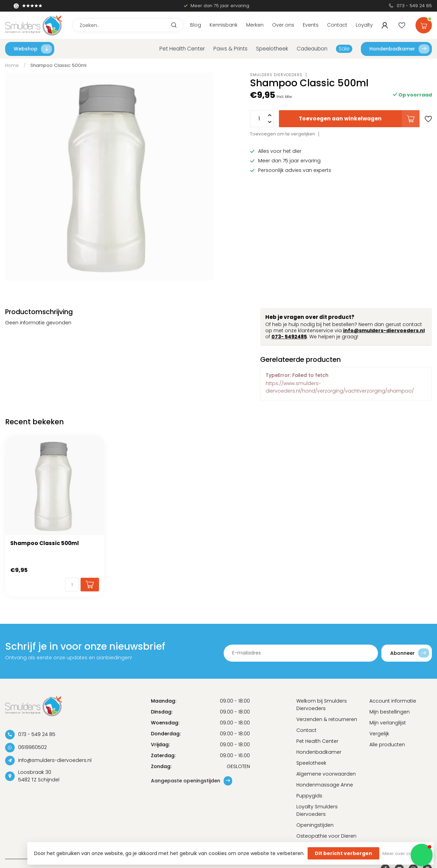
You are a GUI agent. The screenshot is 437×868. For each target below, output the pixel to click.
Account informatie (393, 701)
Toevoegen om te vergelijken (283, 134)
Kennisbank (224, 25)
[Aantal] (72, 585)
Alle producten (387, 745)
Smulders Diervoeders (276, 75)
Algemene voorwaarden (326, 774)
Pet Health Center (182, 49)
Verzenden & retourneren (327, 719)
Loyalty (364, 25)
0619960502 (32, 747)
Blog (196, 25)
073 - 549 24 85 (414, 6)
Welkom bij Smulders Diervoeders (322, 705)
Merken (255, 25)
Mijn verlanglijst (388, 723)
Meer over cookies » (405, 854)
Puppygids (309, 796)
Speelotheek (272, 49)
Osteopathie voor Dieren (326, 836)
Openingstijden (315, 825)
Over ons (283, 25)
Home (12, 65)
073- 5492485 (289, 337)
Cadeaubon (312, 49)
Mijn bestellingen (390, 712)
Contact (337, 25)
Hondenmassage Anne (325, 785)
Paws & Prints (230, 49)
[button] (422, 855)
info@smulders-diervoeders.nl (384, 330)
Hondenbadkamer (399, 49)
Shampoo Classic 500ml (58, 65)
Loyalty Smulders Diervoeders (317, 810)
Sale (344, 49)
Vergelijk (379, 734)
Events (311, 25)
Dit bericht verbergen (343, 853)
